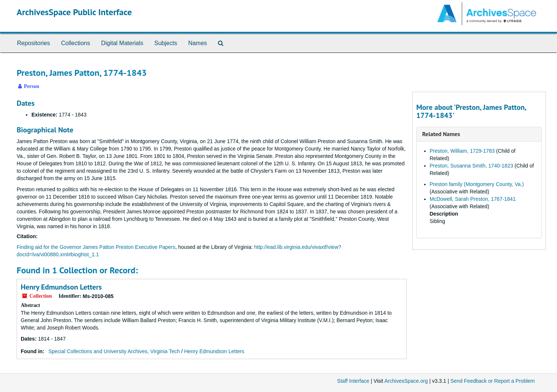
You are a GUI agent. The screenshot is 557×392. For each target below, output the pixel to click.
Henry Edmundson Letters (61, 287)
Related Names (441, 134)
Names (197, 43)
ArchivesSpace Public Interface (74, 12)
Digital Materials (122, 43)
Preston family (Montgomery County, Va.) (477, 184)
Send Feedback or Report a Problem (493, 381)
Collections (76, 43)
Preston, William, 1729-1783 (462, 151)
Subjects (166, 43)
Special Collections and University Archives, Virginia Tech (114, 351)
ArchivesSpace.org (406, 381)
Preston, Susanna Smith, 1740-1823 (472, 166)
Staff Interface (353, 381)
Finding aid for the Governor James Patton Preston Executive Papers (96, 247)
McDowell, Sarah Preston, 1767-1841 (473, 199)
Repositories (33, 43)
